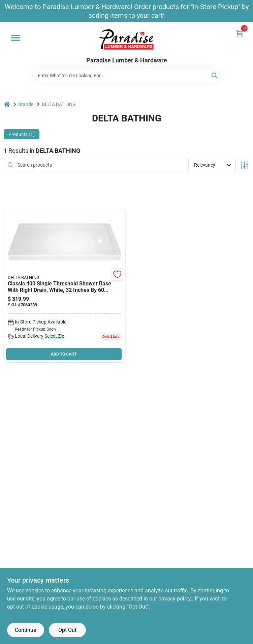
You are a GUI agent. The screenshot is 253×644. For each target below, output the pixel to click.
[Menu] (15, 38)
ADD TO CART (64, 354)
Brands (26, 104)
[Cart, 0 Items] (240, 33)
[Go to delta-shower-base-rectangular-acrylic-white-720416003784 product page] (65, 286)
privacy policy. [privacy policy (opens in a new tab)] (175, 599)
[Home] (7, 104)
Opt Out (67, 630)
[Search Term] (127, 76)
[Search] (215, 75)
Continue (25, 630)
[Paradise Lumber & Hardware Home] (127, 40)
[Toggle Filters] (244, 165)
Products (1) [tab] (22, 134)
